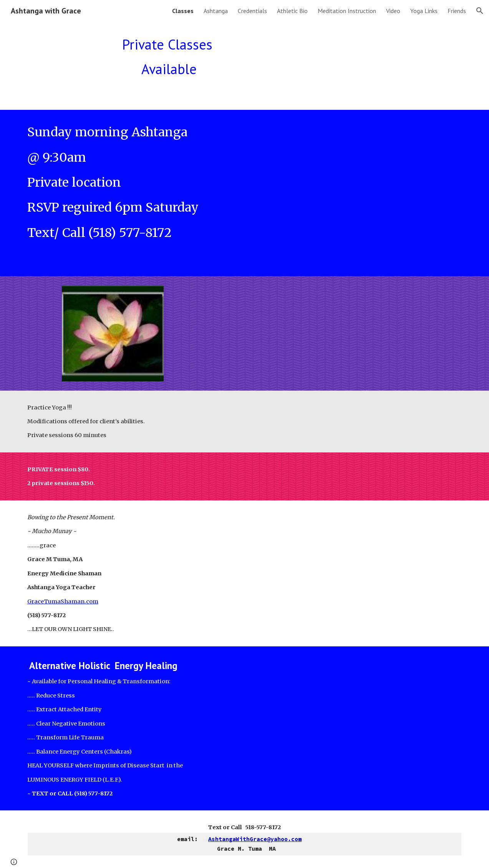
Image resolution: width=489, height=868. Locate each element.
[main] (169, 60)
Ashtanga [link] (216, 11)
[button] (480, 11)
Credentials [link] (252, 11)
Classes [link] (183, 11)
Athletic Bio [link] (292, 11)
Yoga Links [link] (424, 11)
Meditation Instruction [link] (347, 11)
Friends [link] (457, 11)
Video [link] (393, 11)
